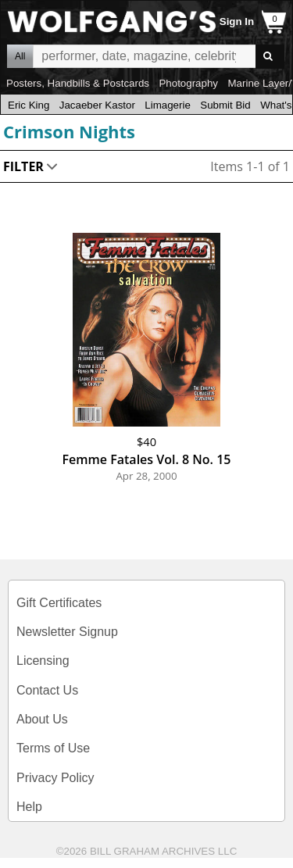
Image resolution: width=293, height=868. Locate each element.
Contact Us (47, 690)
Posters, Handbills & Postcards (78, 83)
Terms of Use (53, 748)
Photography (188, 83)
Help (29, 807)
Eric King (29, 105)
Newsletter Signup (67, 632)
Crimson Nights (69, 131)
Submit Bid (225, 105)
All (20, 56)
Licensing (43, 661)
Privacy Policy (55, 778)
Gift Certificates (59, 603)
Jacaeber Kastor (97, 105)
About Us (42, 719)
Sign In (237, 21)
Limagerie (168, 105)
